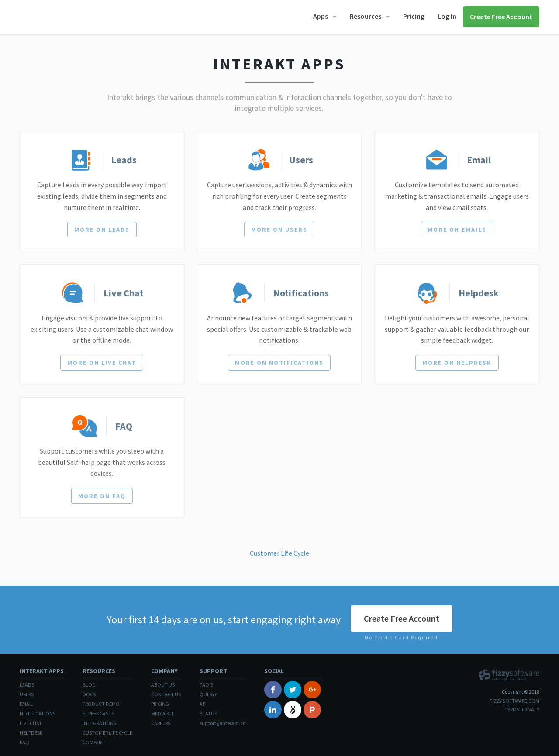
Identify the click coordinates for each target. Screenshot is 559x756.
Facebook (273, 690)
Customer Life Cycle (279, 553)
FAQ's (206, 685)
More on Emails (457, 230)
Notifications (38, 713)
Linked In (273, 710)
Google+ (312, 690)
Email (26, 704)
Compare (93, 742)
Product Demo (101, 704)
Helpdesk (31, 733)
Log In (447, 16)
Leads (27, 685)
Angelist (293, 710)
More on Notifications (279, 363)
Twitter (293, 690)
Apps (321, 16)
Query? (208, 694)
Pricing (414, 16)
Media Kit (162, 713)
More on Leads (102, 230)
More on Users (279, 230)
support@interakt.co (223, 723)
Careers (161, 723)
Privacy (531, 710)
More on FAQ (102, 496)
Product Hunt (312, 710)
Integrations (99, 723)
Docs (89, 694)
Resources (366, 16)
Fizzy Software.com (514, 701)
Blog (89, 685)
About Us (163, 685)
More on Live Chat (102, 363)
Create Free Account (501, 17)
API (203, 704)
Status (208, 713)
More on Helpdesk (457, 363)
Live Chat (31, 723)
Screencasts (98, 713)
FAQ (24, 742)
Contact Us (166, 694)
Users (27, 694)
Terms (512, 710)
